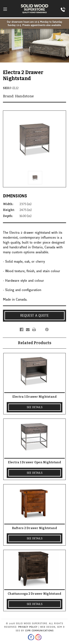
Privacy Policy (28, 627)
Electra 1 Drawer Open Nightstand (35, 462)
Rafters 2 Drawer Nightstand (35, 528)
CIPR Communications (39, 631)
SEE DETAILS (35, 407)
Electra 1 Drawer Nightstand (35, 397)
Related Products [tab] (35, 343)
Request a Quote (34, 316)
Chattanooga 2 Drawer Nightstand (35, 594)
